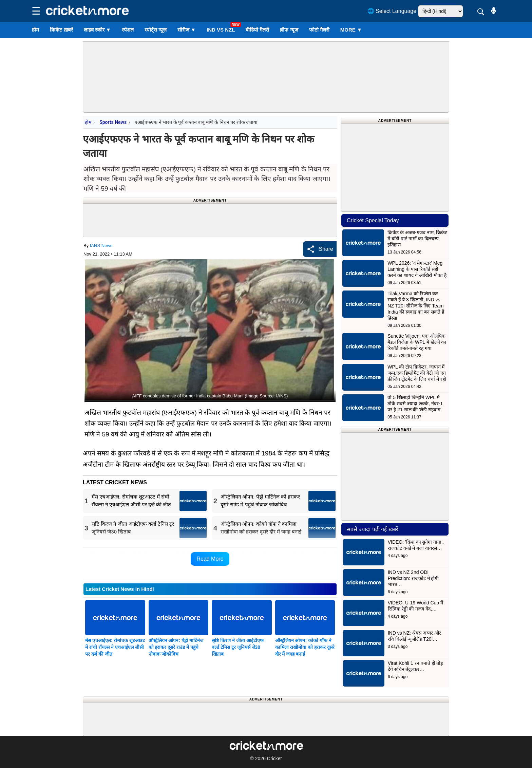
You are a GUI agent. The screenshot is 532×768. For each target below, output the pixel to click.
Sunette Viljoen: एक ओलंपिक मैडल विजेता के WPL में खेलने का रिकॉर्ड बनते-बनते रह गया (417, 342)
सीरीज (187, 30)
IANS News (101, 246)
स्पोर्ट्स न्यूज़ (156, 30)
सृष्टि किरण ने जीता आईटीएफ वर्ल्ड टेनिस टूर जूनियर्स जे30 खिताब (238, 647)
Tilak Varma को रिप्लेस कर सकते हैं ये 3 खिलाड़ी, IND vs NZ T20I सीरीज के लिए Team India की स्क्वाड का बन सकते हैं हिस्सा (416, 306)
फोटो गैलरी (319, 30)
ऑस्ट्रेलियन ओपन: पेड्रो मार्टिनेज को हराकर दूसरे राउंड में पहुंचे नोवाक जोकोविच (176, 647)
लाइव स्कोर (97, 30)
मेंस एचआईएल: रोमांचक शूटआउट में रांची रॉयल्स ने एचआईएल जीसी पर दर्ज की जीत (115, 647)
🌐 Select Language (392, 11)
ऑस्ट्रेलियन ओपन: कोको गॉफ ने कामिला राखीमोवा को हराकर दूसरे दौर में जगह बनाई (305, 647)
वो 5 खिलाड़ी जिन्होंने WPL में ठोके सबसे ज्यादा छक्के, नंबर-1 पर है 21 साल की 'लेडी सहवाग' (415, 404)
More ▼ (351, 30)
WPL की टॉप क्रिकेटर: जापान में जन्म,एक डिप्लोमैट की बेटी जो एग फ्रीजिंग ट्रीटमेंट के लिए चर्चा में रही (417, 373)
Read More (210, 559)
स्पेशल (128, 30)
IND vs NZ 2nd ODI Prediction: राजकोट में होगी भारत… (413, 578)
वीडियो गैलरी (257, 30)
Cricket (274, 758)
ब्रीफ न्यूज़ (289, 30)
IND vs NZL (221, 30)
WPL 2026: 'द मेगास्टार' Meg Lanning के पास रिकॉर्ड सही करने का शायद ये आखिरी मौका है (417, 269)
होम (35, 30)
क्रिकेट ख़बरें (61, 30)
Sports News (113, 122)
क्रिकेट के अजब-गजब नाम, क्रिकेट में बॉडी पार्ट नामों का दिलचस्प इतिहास (417, 239)
